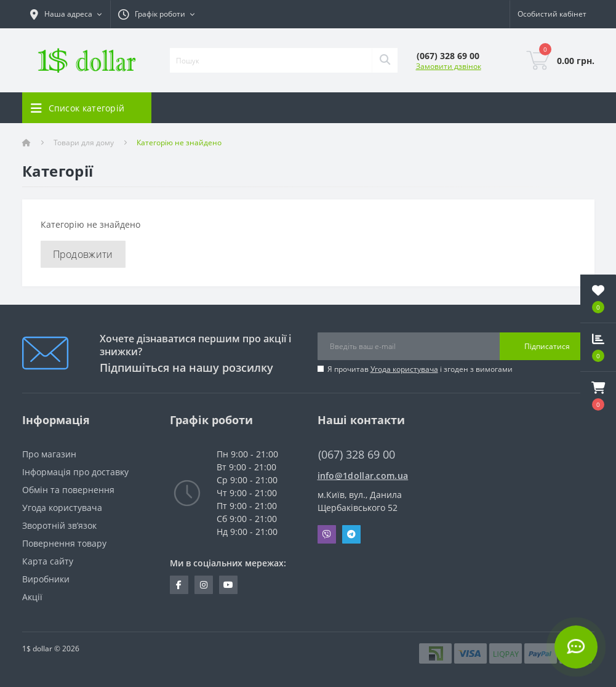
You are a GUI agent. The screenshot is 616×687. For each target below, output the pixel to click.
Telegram (351, 534)
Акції (32, 597)
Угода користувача (404, 369)
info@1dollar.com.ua (363, 476)
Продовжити (83, 254)
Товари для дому (84, 143)
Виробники (46, 579)
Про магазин (49, 454)
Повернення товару (64, 543)
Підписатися (547, 346)
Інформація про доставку (75, 472)
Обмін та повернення (68, 490)
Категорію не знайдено (179, 143)
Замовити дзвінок (449, 66)
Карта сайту (48, 561)
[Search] (385, 60)
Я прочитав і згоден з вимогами (420, 369)
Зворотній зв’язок (59, 525)
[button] (598, 396)
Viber (327, 534)
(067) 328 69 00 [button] (357, 455)
